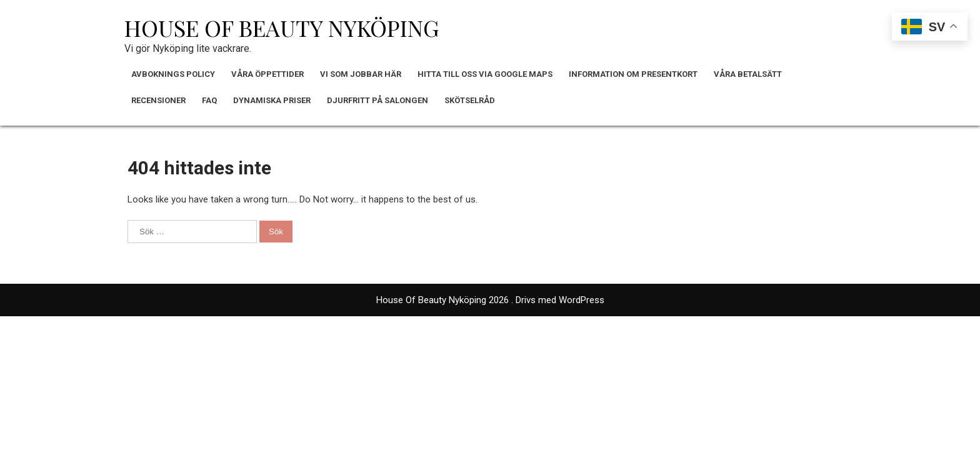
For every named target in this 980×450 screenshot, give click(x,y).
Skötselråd (470, 100)
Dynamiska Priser (272, 100)
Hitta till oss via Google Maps (485, 74)
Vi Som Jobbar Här (361, 74)
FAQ (209, 100)
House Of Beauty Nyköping (282, 27)
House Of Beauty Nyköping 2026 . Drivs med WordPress (490, 300)
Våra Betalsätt (748, 74)
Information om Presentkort (633, 74)
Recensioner (158, 100)
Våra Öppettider (267, 74)
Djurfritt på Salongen (377, 100)
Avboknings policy (173, 74)
